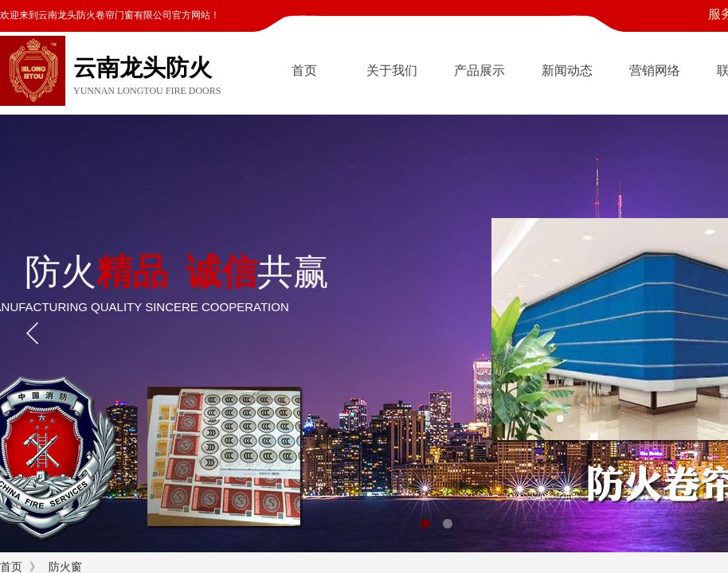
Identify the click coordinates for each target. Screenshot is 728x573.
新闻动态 (567, 70)
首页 (304, 70)
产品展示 (479, 70)
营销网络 (655, 70)
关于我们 (392, 70)
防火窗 (65, 567)
